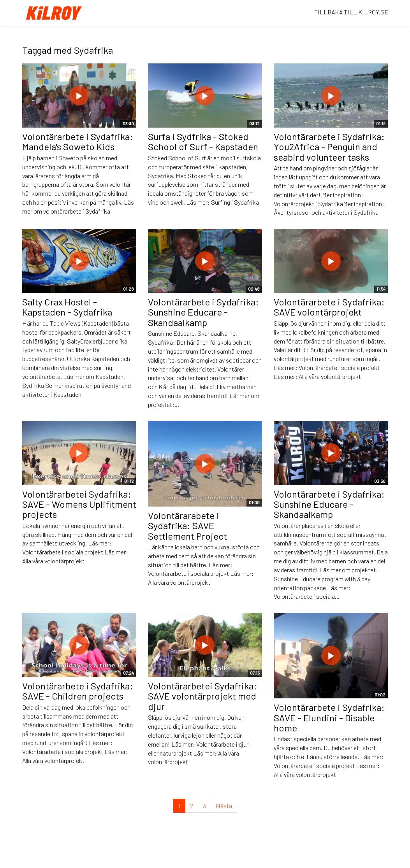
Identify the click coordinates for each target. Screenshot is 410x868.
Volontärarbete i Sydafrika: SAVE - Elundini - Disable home (329, 717)
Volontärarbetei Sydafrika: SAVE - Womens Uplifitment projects (79, 504)
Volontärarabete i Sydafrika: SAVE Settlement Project (187, 526)
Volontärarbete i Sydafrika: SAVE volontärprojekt (329, 307)
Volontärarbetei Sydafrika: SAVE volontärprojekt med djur (202, 696)
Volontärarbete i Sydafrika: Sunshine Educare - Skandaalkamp (203, 312)
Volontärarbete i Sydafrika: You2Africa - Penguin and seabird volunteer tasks (329, 147)
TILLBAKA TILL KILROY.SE (351, 12)
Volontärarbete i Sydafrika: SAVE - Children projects (78, 691)
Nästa (224, 806)
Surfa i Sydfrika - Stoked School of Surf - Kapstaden (203, 141)
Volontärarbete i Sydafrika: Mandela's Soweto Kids (78, 141)
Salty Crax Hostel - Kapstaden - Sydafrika (67, 307)
